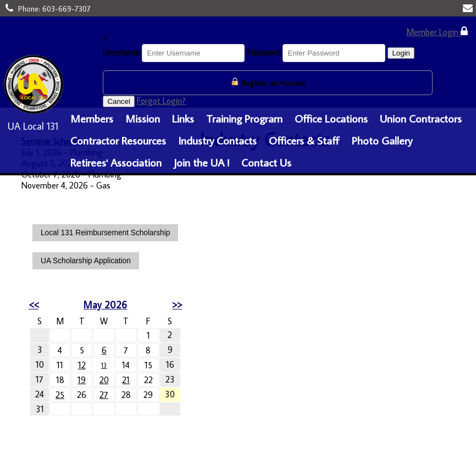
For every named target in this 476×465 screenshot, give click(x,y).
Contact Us (266, 162)
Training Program (244, 118)
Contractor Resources (118, 140)
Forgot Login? (161, 101)
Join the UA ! (201, 162)
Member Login (437, 32)
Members (92, 118)
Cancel (119, 101)
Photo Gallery (382, 140)
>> (174, 305)
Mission (143, 118)
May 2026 (104, 305)
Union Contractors (421, 118)
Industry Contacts (217, 140)
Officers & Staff (304, 140)
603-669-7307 (67, 9)
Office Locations (331, 118)
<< (34, 305)
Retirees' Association (116, 162)
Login (401, 53)
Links (183, 118)
